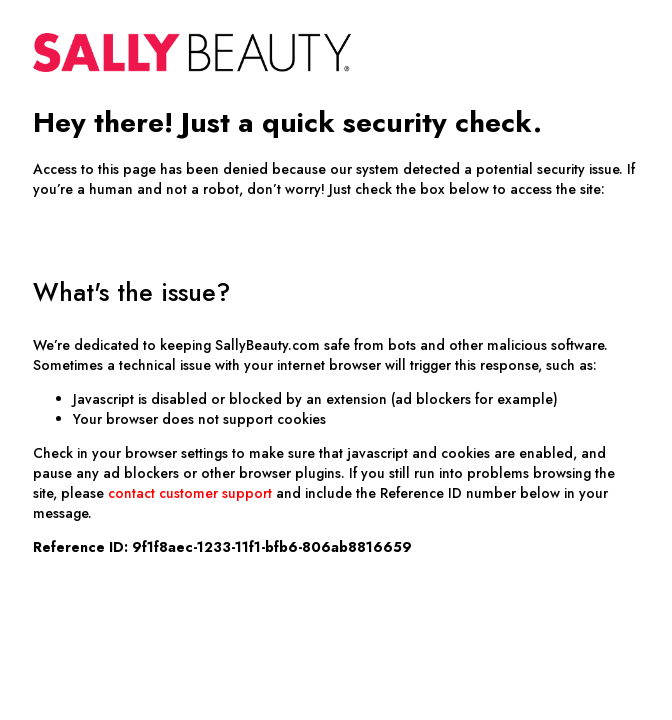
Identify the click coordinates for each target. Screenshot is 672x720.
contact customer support (190, 493)
